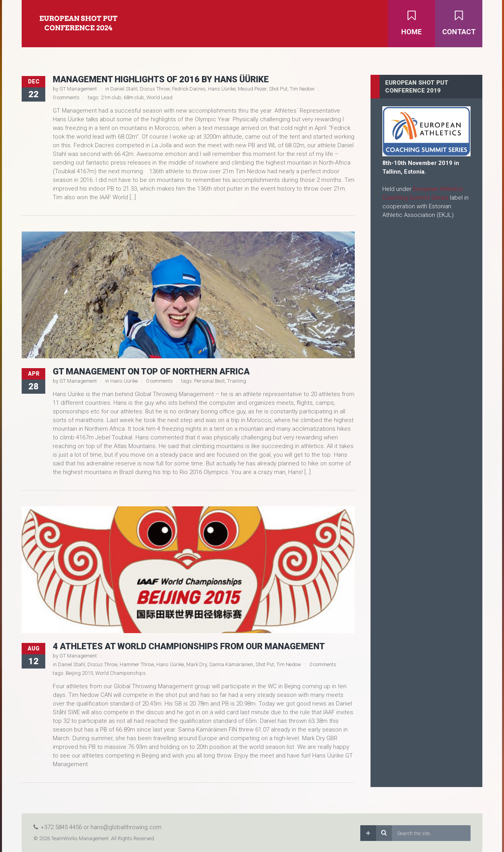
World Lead (159, 97)
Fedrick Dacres (189, 89)
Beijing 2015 (79, 673)
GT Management (78, 89)
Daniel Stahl (124, 89)
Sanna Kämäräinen (231, 664)
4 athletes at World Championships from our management (189, 646)
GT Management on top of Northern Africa (151, 371)
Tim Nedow (302, 89)
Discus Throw (155, 89)
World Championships (120, 673)
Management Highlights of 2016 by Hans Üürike (161, 79)
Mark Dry (196, 664)
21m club (111, 97)
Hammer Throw (137, 664)
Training (237, 381)
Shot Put (278, 89)
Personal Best (209, 381)
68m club (134, 97)
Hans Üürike (222, 89)
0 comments (66, 97)
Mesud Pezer (252, 89)
